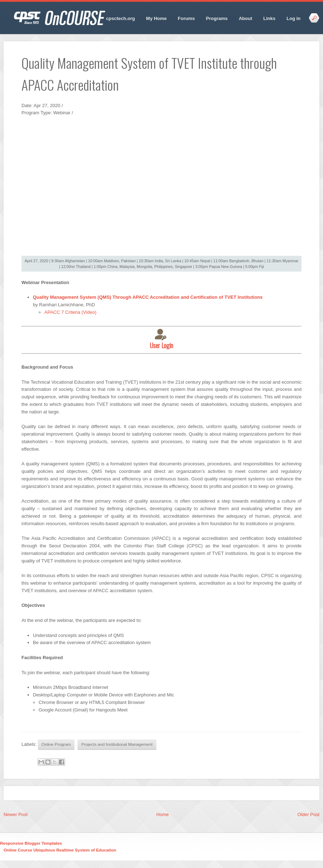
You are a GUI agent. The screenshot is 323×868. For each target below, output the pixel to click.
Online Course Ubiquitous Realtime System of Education (60, 850)
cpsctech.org (120, 18)
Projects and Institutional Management (117, 744)
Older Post (309, 814)
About (245, 18)
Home (163, 814)
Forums (186, 18)
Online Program (56, 744)
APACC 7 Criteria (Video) (70, 312)
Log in (293, 18)
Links (269, 18)
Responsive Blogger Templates (31, 843)
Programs (217, 18)
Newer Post (16, 814)
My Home (156, 18)
